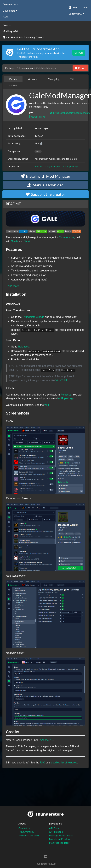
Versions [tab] (33, 79)
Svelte (15, 241)
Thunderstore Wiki (29, 835)
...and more (12, 286)
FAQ (43, 763)
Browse (7, 25)
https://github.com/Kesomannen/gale (70, 113)
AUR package (66, 398)
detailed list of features (64, 763)
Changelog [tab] (54, 79)
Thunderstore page (33, 317)
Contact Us (24, 828)
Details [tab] (13, 79)
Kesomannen (26, 68)
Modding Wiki (10, 31)
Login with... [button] (75, 14)
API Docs (54, 828)
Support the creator (45, 194)
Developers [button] (9, 11)
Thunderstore (67, 237)
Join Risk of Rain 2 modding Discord (23, 37)
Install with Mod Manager (46, 176)
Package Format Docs (61, 835)
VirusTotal (61, 380)
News (6, 17)
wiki (47, 405)
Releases (24, 347)
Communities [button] (10, 4)
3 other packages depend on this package (56, 166)
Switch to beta (79, 7)
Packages (10, 68)
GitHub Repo (56, 832)
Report (80, 68)
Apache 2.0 (47, 740)
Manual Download (45, 185)
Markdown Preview (60, 839)
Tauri (27, 241)
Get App (79, 53)
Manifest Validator (59, 843)
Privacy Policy (26, 832)
